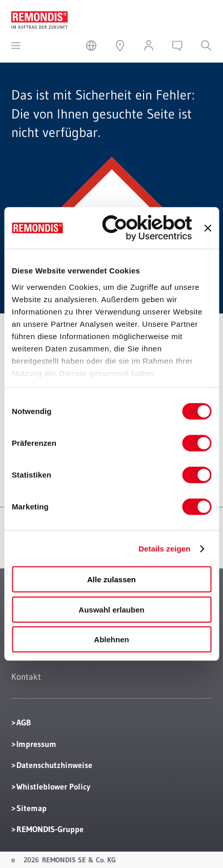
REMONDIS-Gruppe (50, 829)
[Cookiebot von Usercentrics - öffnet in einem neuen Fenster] (147, 228)
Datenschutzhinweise (54, 765)
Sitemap (32, 808)
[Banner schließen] (208, 228)
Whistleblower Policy (53, 786)
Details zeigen (164, 549)
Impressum (36, 744)
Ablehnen (111, 639)
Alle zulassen (111, 579)
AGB (24, 722)
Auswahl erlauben (111, 610)
